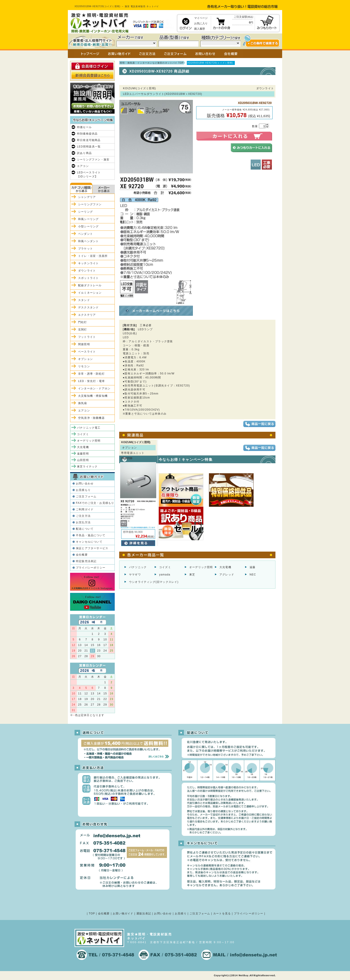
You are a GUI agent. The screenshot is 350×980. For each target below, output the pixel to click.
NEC (253, 575)
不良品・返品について (91, 535)
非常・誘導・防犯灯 (91, 374)
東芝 (192, 575)
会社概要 (82, 555)
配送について (85, 529)
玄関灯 (83, 330)
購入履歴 (200, 29)
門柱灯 (83, 322)
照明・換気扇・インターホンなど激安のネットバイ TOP (152, 63)
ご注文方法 (83, 516)
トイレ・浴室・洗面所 (93, 256)
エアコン (83, 166)
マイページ (201, 18)
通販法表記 (144, 914)
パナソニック (138, 567)
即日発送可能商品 (89, 140)
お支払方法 (83, 522)
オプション (85, 359)
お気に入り (201, 23)
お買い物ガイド (123, 914)
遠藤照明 (83, 454)
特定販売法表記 (86, 561)
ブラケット (85, 249)
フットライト (87, 337)
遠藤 (252, 567)
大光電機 (225, 567)
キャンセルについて (89, 542)
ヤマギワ (135, 575)
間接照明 (84, 344)
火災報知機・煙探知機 (93, 396)
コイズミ (165, 567)
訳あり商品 (84, 153)
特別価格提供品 (87, 134)
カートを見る (222, 914)
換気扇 (83, 403)
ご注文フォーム (86, 496)
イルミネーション (90, 293)
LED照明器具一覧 (89, 147)
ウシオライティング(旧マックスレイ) (154, 582)
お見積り (181, 914)
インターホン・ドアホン (94, 388)
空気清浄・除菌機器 (91, 418)
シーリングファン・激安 (93, 160)
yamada (165, 575)
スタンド (84, 300)
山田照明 (83, 460)
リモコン (84, 366)
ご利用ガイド (85, 509)
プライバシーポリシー (91, 568)
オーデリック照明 (201, 567)
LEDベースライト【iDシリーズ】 (89, 174)
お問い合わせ (85, 484)
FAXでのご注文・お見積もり (95, 503)
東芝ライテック (87, 467)
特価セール (84, 127)
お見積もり (83, 490)
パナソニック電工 (89, 428)
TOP (92, 914)
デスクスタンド (88, 307)
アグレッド (227, 575)
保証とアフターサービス (92, 548)
